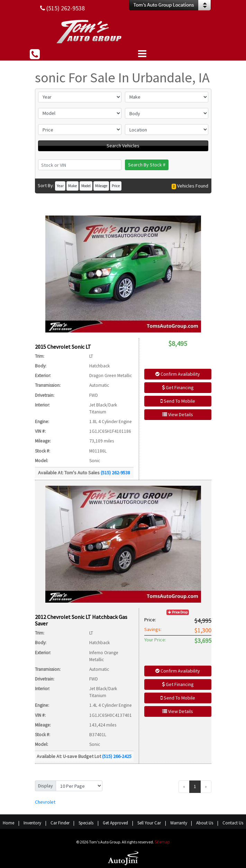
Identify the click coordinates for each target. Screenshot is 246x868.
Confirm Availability (178, 374)
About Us (205, 823)
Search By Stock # (147, 165)
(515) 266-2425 (117, 756)
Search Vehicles (123, 146)
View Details (178, 414)
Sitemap (162, 842)
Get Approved (115, 823)
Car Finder (60, 823)
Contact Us (233, 823)
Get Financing (178, 387)
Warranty (179, 823)
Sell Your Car (149, 823)
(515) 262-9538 (115, 473)
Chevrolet (45, 802)
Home (8, 823)
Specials (86, 823)
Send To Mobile (178, 401)
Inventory (32, 823)
